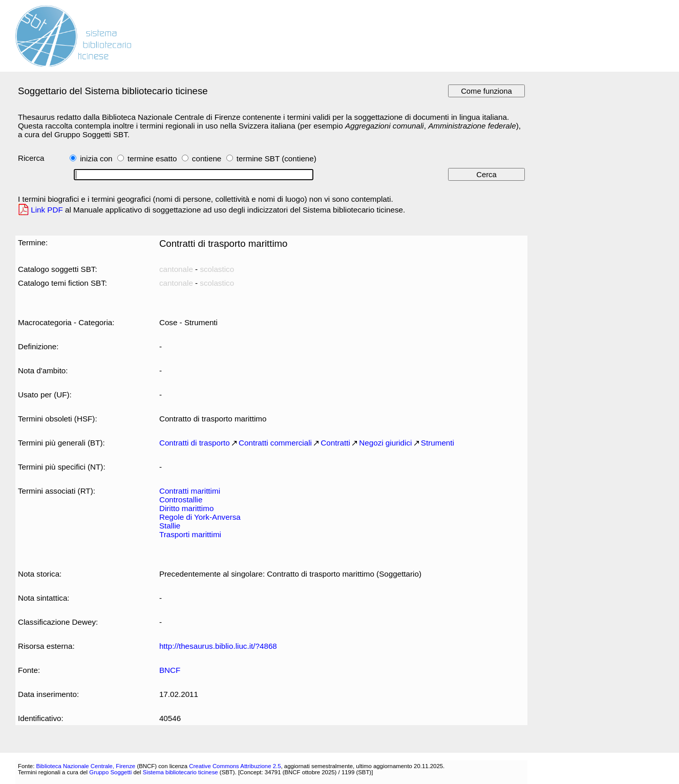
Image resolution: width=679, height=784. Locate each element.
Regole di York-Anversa (200, 517)
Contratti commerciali (275, 443)
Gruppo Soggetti (110, 772)
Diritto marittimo (186, 508)
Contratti (335, 443)
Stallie (170, 526)
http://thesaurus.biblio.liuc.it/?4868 (218, 646)
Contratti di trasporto (195, 443)
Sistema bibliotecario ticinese (181, 772)
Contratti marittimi (190, 491)
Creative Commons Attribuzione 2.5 (235, 766)
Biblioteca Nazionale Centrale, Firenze (86, 766)
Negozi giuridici (385, 443)
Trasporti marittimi (190, 534)
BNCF (170, 670)
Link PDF (47, 210)
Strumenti (438, 443)
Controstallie (181, 500)
